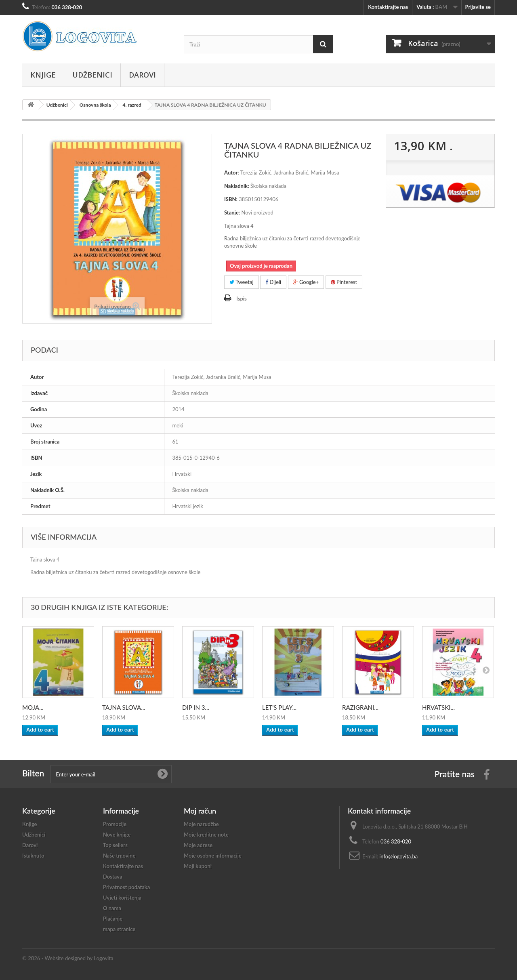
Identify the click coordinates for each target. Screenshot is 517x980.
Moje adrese (198, 845)
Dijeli (273, 282)
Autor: (232, 172)
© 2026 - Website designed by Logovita (68, 958)
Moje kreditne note (206, 835)
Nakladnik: (237, 186)
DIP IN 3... (196, 707)
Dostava (113, 877)
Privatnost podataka (126, 887)
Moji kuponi (198, 866)
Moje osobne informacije (213, 856)
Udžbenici (92, 75)
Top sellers (115, 845)
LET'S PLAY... (279, 707)
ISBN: (231, 199)
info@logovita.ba (398, 856)
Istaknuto (33, 856)
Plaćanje (113, 919)
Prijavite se (478, 7)
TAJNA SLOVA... (124, 707)
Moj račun (200, 811)
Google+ (306, 282)
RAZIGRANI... (360, 707)
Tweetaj (242, 282)
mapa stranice (119, 929)
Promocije (115, 824)
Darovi (142, 75)
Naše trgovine (119, 856)
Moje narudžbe (201, 824)
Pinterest (344, 282)
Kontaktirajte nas (388, 7)
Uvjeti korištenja (122, 898)
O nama (112, 908)
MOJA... (33, 707)
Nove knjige (117, 835)
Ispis (242, 299)
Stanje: (232, 212)
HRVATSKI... (438, 707)
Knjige (43, 75)
